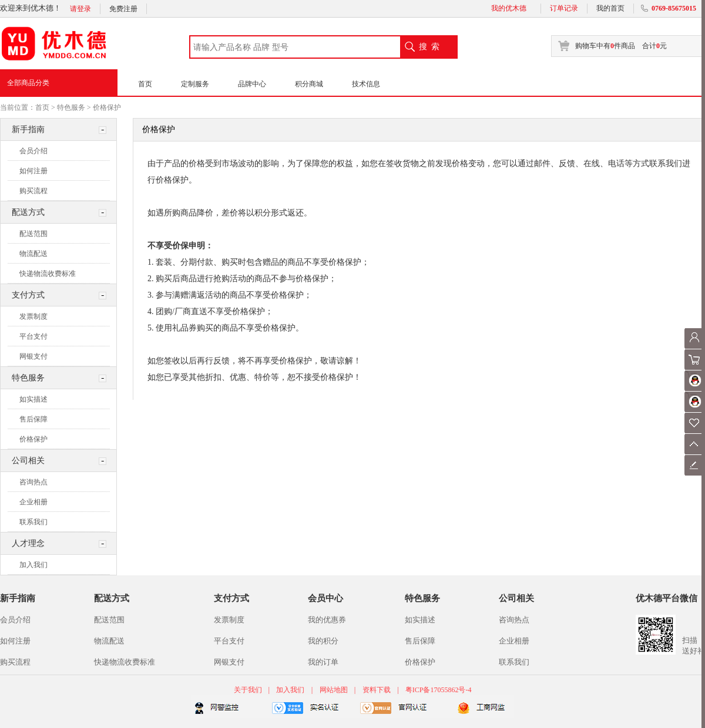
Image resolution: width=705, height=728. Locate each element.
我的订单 (323, 662)
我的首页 (610, 8)
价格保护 (107, 107)
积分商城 (309, 84)
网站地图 (334, 690)
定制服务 (195, 84)
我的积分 (323, 641)
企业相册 (33, 502)
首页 (145, 84)
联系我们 (33, 522)
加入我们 (33, 565)
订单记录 (564, 8)
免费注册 (123, 9)
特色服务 (71, 107)
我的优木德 (509, 8)
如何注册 (33, 171)
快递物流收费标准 (48, 274)
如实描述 (33, 399)
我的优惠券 (327, 620)
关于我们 (249, 690)
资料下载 (377, 690)
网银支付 (33, 356)
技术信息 (366, 84)
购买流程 (33, 191)
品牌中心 (252, 84)
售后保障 (33, 419)
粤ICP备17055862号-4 (439, 690)
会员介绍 (33, 151)
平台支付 (33, 336)
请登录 (80, 9)
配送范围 (33, 234)
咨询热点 (33, 482)
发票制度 (33, 316)
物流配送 (33, 254)
